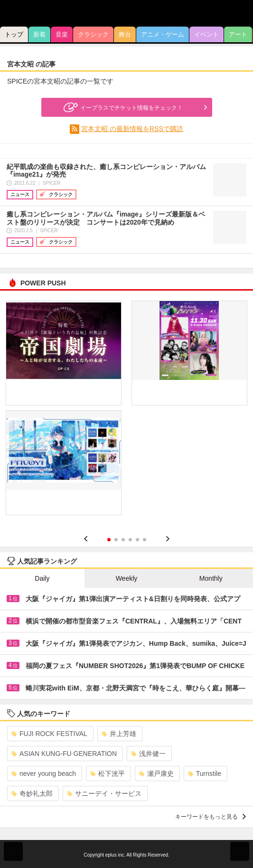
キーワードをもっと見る (211, 817)
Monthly (211, 578)
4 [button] (130, 540)
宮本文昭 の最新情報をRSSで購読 (132, 129)
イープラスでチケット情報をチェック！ (122, 107)
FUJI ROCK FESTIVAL (49, 734)
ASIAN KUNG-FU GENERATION (64, 754)
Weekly (127, 578)
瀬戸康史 (156, 774)
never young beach (44, 774)
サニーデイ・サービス (104, 793)
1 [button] (109, 540)
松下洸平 (108, 774)
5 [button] (137, 540)
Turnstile (205, 774)
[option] (126, 411)
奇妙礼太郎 (32, 793)
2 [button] (116, 540)
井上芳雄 (119, 734)
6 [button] (145, 540)
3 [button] (123, 540)
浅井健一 (148, 754)
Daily (42, 578)
